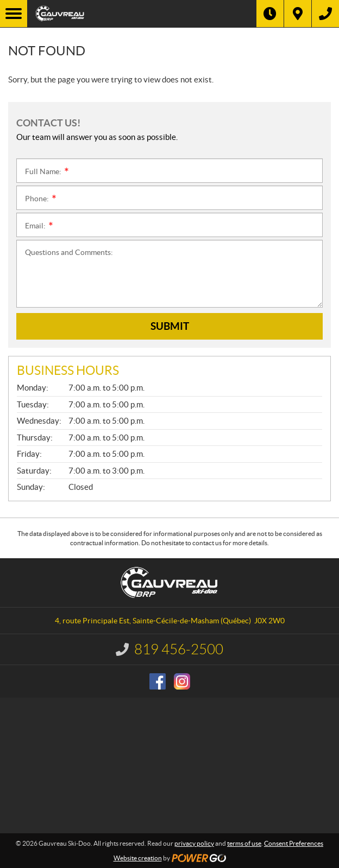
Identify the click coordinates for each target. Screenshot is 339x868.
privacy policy (194, 843)
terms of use (244, 843)
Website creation (138, 858)
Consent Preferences (294, 843)
